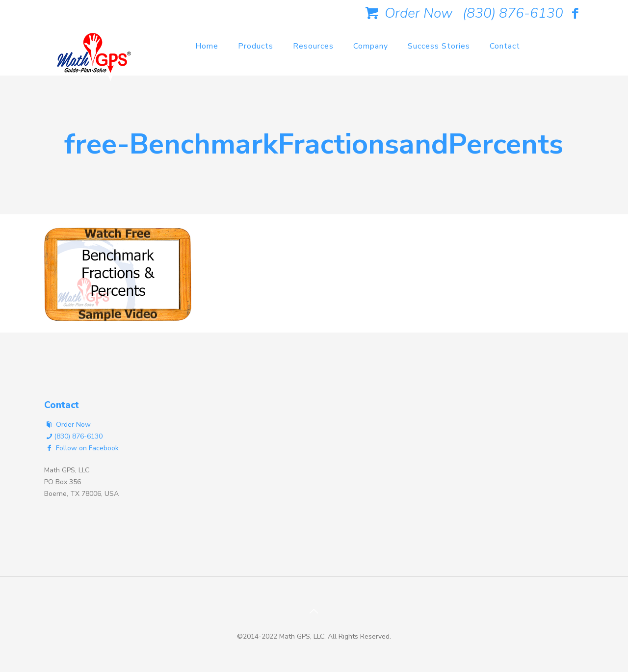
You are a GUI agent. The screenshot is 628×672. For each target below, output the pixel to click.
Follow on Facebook (81, 448)
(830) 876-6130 (513, 13)
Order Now (407, 13)
